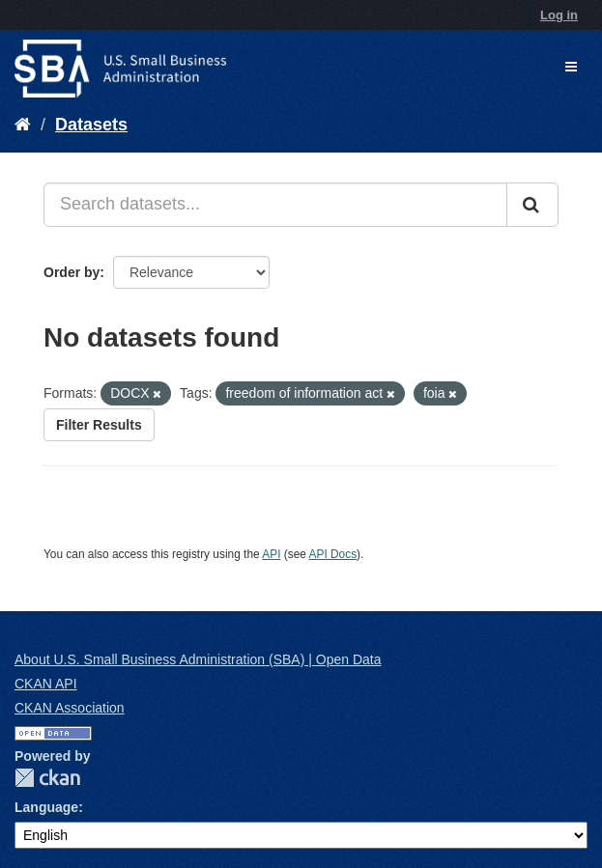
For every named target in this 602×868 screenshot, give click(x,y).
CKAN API (46, 684)
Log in (559, 15)
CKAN (47, 778)
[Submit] (532, 205)
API (271, 554)
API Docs (333, 554)
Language (46, 807)
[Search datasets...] (275, 205)
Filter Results (99, 425)
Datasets (91, 125)
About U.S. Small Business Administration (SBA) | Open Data (198, 659)
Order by (72, 272)
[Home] (23, 125)
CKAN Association (70, 708)
